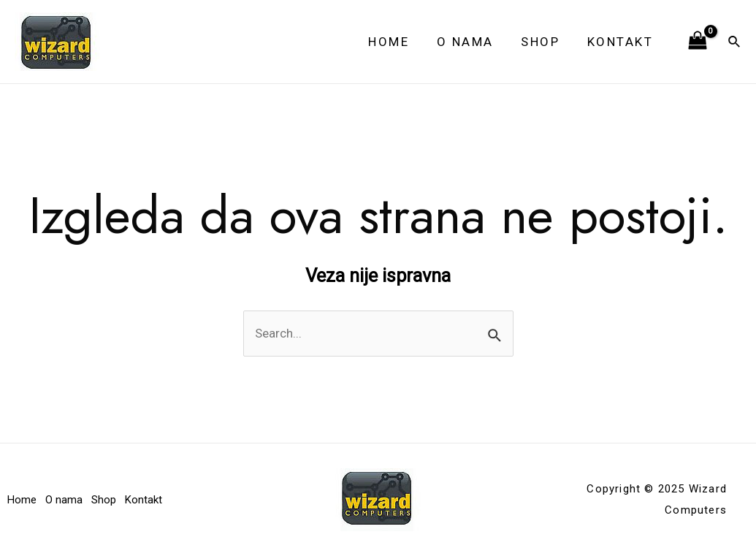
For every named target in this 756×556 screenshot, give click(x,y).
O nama (472, 42)
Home (398, 42)
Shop (545, 42)
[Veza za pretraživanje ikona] (735, 42)
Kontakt (622, 42)
